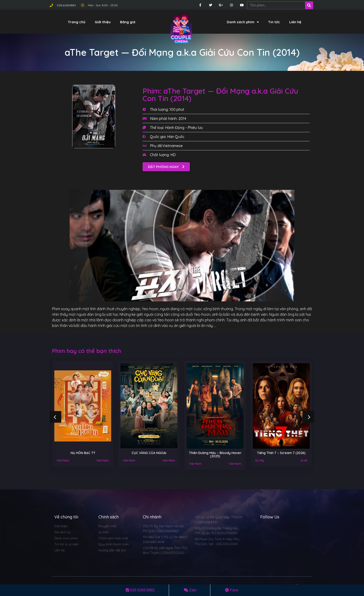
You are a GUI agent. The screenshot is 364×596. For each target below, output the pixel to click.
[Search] (309, 5)
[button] (166, 167)
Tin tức (274, 22)
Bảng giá (128, 22)
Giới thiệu (103, 22)
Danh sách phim (243, 22)
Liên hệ (295, 22)
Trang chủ (77, 22)
